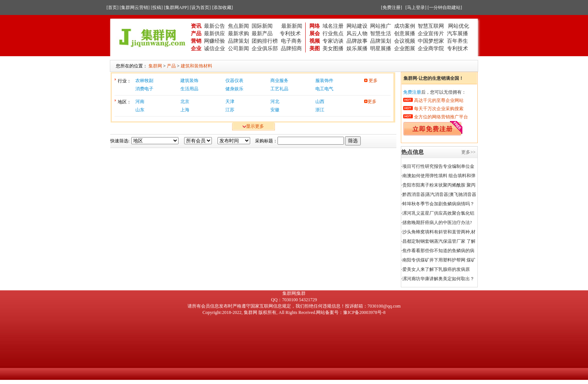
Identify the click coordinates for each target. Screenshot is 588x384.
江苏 (230, 110)
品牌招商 (291, 49)
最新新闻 (292, 26)
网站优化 (459, 26)
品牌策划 (238, 41)
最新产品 (262, 34)
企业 (196, 49)
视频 (315, 41)
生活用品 (189, 89)
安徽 (275, 110)
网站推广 (381, 26)
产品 (196, 34)
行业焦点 (333, 34)
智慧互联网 (432, 26)
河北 (275, 102)
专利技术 (290, 34)
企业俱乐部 (265, 49)
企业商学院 (431, 49)
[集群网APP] (176, 7)
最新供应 (214, 34)
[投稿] (157, 7)
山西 (320, 102)
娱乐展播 (357, 49)
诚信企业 (214, 49)
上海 (185, 110)
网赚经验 (214, 41)
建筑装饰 (189, 81)
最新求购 (238, 34)
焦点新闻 (238, 26)
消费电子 (144, 89)
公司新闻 (238, 49)
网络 (315, 26)
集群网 (250, 312)
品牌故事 (357, 41)
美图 (315, 49)
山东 (140, 110)
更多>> (468, 152)
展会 (315, 34)
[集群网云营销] (135, 7)
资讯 (196, 26)
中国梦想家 (431, 41)
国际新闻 (262, 26)
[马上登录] (416, 7)
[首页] (112, 7)
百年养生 (457, 41)
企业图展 (405, 49)
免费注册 (412, 92)
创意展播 (405, 34)
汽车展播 (457, 34)
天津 (230, 102)
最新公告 (214, 26)
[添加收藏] (222, 7)
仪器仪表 (234, 81)
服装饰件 (324, 81)
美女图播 (333, 49)
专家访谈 (333, 41)
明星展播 (381, 49)
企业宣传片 (431, 34)
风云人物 (357, 34)
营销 (196, 41)
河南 (140, 102)
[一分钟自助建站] (445, 7)
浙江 (320, 110)
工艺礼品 (279, 89)
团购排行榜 (265, 41)
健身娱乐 (234, 89)
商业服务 (279, 81)
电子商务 (291, 41)
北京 (185, 102)
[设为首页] (200, 7)
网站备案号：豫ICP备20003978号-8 (351, 312)
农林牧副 (144, 81)
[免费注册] (391, 7)
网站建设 (357, 26)
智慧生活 (381, 34)
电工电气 (324, 89)
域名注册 (333, 26)
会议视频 (405, 41)
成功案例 (405, 26)
